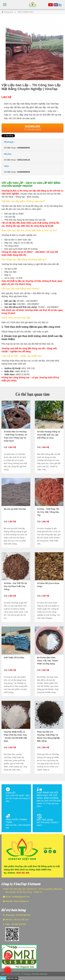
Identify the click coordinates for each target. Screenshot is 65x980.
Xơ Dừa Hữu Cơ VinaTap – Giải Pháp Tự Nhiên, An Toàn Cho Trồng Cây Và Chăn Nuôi (16, 436)
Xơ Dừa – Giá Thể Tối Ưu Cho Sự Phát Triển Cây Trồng (15, 586)
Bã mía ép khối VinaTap (15, 509)
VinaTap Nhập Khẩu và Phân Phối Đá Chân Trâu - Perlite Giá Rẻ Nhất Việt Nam (15, 736)
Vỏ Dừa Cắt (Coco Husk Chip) (48, 585)
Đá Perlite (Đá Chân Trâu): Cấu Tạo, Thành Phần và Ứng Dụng (48, 661)
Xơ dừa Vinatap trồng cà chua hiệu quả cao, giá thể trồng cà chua (49, 435)
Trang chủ (7, 12)
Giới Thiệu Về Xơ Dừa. (14, 658)
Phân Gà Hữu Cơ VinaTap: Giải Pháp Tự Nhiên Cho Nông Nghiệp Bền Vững (48, 736)
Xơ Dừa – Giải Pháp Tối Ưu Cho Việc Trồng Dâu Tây (48, 512)
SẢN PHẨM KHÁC (26, 12)
